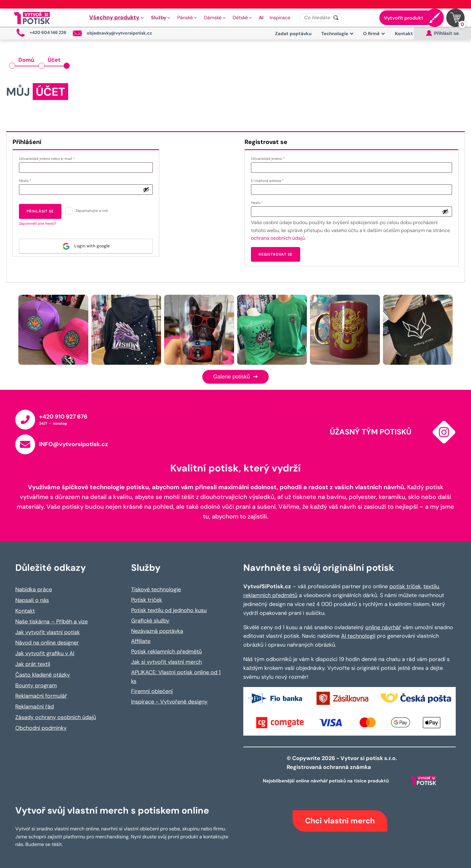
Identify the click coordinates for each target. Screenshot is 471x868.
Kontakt (404, 34)
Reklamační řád (35, 707)
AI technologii (358, 636)
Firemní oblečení (152, 691)
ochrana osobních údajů (278, 238)
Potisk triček (147, 600)
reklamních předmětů (270, 595)
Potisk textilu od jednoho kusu (169, 610)
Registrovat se (276, 254)
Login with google (86, 246)
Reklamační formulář (41, 696)
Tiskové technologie (156, 589)
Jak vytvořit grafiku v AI (45, 653)
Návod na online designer (47, 643)
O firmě (374, 34)
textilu (431, 586)
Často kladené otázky (43, 675)
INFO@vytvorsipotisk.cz (74, 444)
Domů (26, 60)
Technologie (337, 34)
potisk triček (405, 586)
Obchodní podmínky (41, 728)
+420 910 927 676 (63, 417)
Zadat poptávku (293, 34)
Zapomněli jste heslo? (38, 223)
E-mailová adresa (274, 180)
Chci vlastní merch (340, 821)
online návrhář (383, 627)
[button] (117, 18)
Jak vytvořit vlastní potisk (48, 632)
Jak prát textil (33, 664)
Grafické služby (150, 621)
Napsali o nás (32, 600)
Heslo (32, 180)
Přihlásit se (40, 211)
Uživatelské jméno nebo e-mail (53, 158)
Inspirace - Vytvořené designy (169, 702)
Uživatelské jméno (274, 158)
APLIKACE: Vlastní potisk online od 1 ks (176, 677)
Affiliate (141, 641)
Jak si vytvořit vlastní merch (166, 662)
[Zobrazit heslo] (146, 190)
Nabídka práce (34, 589)
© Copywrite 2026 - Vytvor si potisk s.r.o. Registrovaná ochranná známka (342, 763)
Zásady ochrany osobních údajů (56, 717)
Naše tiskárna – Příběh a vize (52, 622)
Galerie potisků (235, 377)
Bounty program (36, 685)
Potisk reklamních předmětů (166, 652)
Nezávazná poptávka (157, 631)
